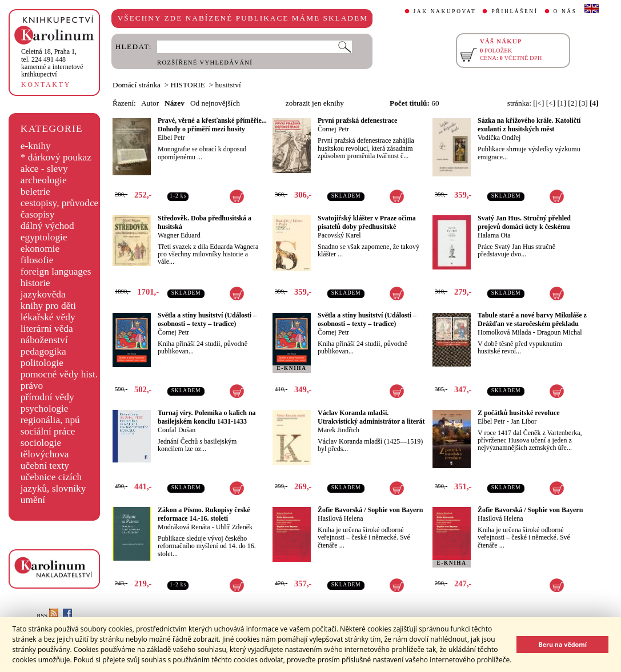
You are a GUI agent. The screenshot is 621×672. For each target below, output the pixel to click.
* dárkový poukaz (56, 157)
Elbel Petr (171, 138)
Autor (150, 103)
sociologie (41, 443)
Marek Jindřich (338, 430)
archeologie (44, 180)
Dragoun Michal (560, 332)
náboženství (44, 340)
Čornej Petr (333, 129)
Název (175, 103)
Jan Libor (524, 421)
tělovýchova (45, 454)
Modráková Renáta (184, 527)
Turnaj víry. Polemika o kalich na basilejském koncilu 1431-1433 (207, 417)
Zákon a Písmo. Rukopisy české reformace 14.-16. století (204, 514)
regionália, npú (50, 420)
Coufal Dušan (177, 430)
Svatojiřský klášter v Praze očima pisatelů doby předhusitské (367, 222)
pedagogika (43, 351)
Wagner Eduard (179, 235)
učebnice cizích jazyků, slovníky (53, 483)
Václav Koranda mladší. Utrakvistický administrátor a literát (371, 417)
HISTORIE (188, 85)
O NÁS (565, 11)
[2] (572, 103)
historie (35, 283)
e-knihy (36, 146)
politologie (42, 363)
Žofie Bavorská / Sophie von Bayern (370, 510)
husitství (228, 85)
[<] (551, 103)
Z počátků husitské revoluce (518, 413)
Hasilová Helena (340, 518)
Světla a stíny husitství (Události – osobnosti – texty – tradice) (207, 319)
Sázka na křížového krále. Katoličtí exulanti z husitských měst (529, 125)
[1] (562, 103)
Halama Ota (494, 235)
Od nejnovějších (215, 103)
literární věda (47, 329)
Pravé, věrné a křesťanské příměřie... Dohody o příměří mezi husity (212, 125)
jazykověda (43, 294)
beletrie (35, 192)
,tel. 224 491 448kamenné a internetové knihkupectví (52, 63)
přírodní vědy (47, 397)
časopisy (38, 214)
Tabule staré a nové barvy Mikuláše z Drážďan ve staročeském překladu (532, 319)
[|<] (538, 103)
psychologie (45, 409)
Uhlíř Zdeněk (234, 527)
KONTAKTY (46, 84)
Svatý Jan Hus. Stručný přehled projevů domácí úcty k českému (524, 222)
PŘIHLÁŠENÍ (514, 11)
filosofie (37, 260)
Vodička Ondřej (499, 138)
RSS (47, 616)
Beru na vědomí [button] (562, 644)
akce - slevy (44, 169)
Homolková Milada (504, 332)
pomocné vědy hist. (59, 374)
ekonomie (40, 249)
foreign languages (56, 271)
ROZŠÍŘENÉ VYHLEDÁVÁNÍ (205, 63)
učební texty (45, 466)
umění (33, 500)
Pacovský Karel (339, 235)
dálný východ (47, 226)
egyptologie (44, 237)
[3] (583, 103)
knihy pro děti (48, 306)
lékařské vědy (48, 317)
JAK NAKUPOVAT (445, 11)
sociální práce (48, 431)
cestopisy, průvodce (60, 203)
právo (32, 386)
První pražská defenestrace (357, 120)
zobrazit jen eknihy (315, 103)
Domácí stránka (137, 85)
